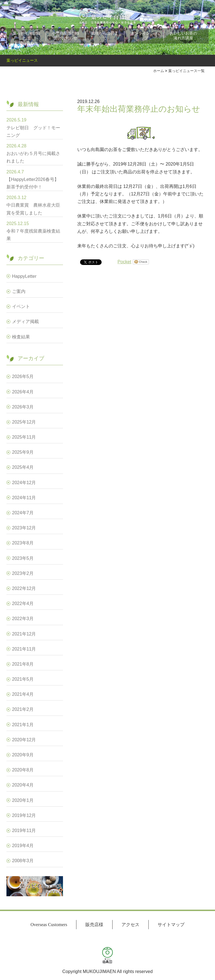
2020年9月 (23, 755)
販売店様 (94, 925)
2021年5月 (23, 679)
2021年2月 (23, 709)
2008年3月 (23, 861)
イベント (21, 306)
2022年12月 (24, 588)
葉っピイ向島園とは (26, 36)
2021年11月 (24, 649)
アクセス (130, 925)
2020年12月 (24, 740)
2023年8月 (23, 543)
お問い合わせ (26, 43)
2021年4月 (23, 694)
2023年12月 (24, 528)
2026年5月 (23, 377)
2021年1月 (23, 725)
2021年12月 (24, 634)
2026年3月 (23, 407)
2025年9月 (23, 452)
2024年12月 (24, 483)
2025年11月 (24, 437)
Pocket (124, 262)
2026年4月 (23, 392)
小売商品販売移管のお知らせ (66, 36)
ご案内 (19, 291)
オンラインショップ (144, 36)
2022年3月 (23, 619)
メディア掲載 (25, 322)
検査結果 (21, 337)
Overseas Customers (49, 925)
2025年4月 (23, 467)
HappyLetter (24, 276)
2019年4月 (23, 846)
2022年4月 (23, 603)
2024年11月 (24, 498)
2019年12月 (24, 815)
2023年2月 (23, 573)
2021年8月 (23, 664)
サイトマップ (171, 925)
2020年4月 (23, 785)
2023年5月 (23, 558)
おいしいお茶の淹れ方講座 (183, 36)
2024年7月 (23, 513)
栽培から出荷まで (105, 36)
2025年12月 (24, 422)
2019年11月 (24, 830)
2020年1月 (23, 800)
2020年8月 (23, 770)
